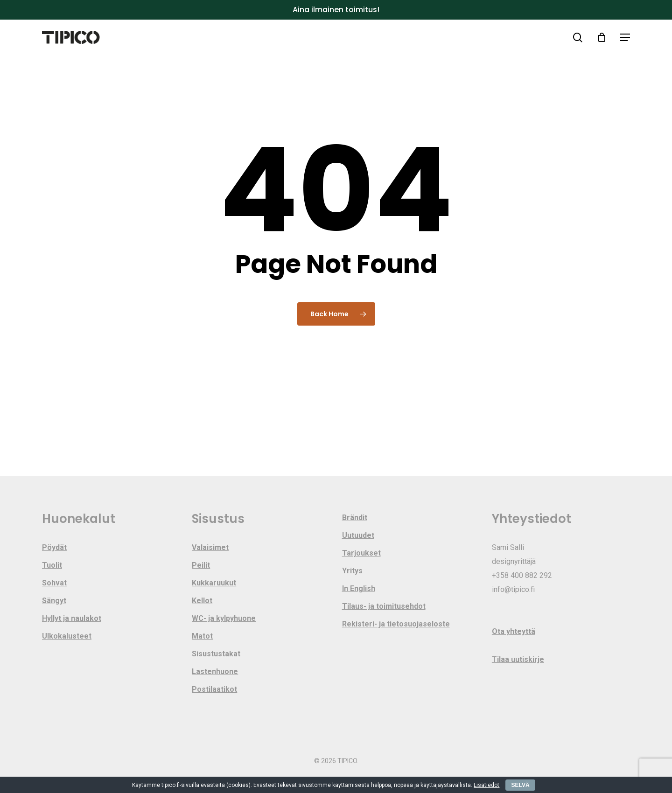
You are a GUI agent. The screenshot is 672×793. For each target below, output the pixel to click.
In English (359, 588)
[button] (625, 38)
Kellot (202, 601)
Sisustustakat (216, 654)
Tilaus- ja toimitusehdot (384, 606)
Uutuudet (358, 535)
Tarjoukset (361, 553)
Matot (202, 636)
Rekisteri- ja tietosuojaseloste (396, 624)
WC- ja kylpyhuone (224, 618)
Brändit (355, 518)
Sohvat (54, 583)
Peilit (201, 565)
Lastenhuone (215, 671)
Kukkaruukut (214, 583)
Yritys (352, 571)
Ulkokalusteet (67, 636)
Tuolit (52, 565)
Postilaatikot (214, 689)
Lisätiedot (486, 785)
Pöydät (54, 547)
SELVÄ (520, 785)
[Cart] (602, 37)
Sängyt (54, 601)
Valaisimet (210, 547)
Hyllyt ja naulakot (72, 618)
